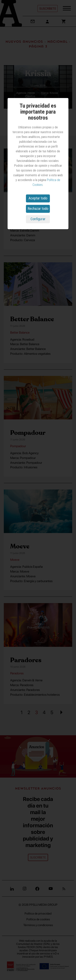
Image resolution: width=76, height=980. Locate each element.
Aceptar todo (38, 198)
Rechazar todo (38, 209)
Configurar (38, 219)
